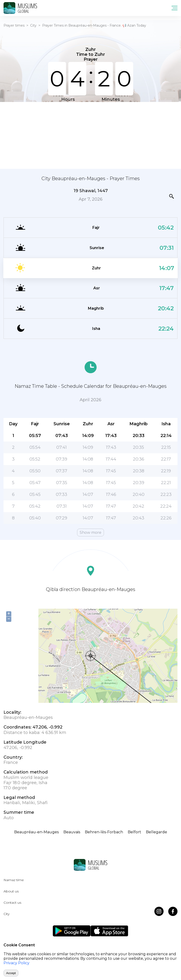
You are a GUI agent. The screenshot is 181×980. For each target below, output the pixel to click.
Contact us (12, 903)
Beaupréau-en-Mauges (36, 832)
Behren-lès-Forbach (104, 832)
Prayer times (14, 25)
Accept (11, 973)
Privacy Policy (16, 963)
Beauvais (72, 832)
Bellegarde (156, 832)
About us (11, 891)
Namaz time (14, 880)
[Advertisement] (90, 135)
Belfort (134, 832)
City (33, 25)
